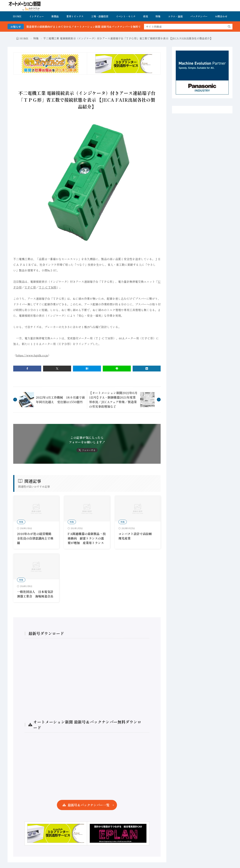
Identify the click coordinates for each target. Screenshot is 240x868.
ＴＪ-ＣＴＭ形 (48, 287)
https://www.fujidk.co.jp (32, 355)
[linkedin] (147, 369)
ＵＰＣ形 (30, 287)
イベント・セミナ (126, 16)
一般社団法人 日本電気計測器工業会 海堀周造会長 (35, 594)
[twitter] (57, 369)
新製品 (55, 16)
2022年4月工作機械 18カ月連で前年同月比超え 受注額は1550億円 (60, 400)
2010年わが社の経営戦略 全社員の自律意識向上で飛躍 (36, 538)
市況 (146, 16)
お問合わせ (221, 16)
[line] (117, 369)
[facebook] (27, 369)
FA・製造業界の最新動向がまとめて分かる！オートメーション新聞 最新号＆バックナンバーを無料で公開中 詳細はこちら (103, 27)
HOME (17, 16)
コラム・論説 (175, 16)
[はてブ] (87, 369)
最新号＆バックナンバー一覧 (89, 805)
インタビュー (36, 16)
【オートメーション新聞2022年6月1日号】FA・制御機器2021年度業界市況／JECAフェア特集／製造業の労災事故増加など (113, 400)
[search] (229, 27)
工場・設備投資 (100, 16)
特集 (158, 16)
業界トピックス (75, 16)
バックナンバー (199, 16)
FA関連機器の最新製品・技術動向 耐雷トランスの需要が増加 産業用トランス (87, 538)
